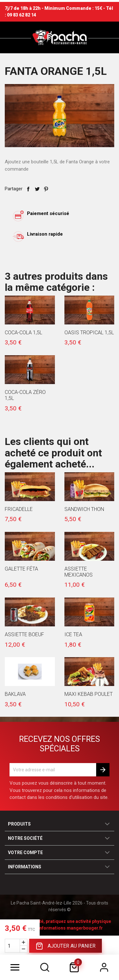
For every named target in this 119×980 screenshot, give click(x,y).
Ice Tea (73, 634)
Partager (28, 189)
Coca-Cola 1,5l (23, 333)
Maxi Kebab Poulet (89, 694)
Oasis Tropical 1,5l (89, 333)
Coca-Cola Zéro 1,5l (25, 395)
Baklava (15, 694)
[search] (45, 967)
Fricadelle (19, 509)
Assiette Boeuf (24, 634)
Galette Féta (21, 569)
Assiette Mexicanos (79, 572)
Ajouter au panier (66, 946)
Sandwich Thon (84, 509)
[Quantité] (12, 946)
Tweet (37, 189)
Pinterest (46, 189)
